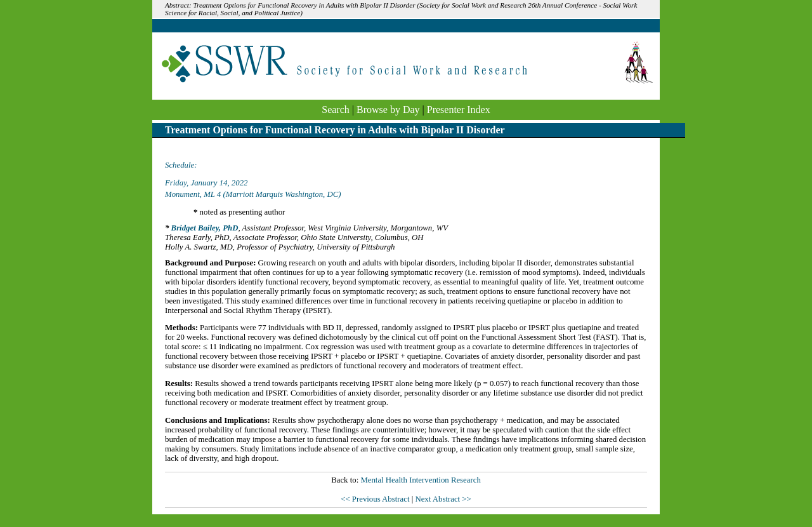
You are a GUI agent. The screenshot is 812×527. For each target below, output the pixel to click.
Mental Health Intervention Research (420, 480)
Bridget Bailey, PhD (205, 228)
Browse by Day (388, 110)
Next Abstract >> (443, 499)
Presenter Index (459, 110)
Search (336, 110)
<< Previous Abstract (376, 499)
